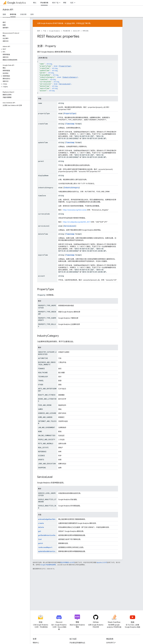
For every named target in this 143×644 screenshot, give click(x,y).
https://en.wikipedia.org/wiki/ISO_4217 (77, 222)
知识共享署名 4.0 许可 (67, 562)
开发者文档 (66, 31)
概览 (35, 3)
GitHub (69, 23)
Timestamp (70, 124)
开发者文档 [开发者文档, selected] (44, 3)
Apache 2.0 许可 (102, 562)
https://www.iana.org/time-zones (75, 210)
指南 (4, 14)
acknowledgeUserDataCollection (52, 519)
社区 (72, 3)
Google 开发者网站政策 (48, 565)
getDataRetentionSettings (49, 535)
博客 (65, 3)
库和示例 (23, 14)
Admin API (8, 10)
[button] (15, 49)
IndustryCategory (70, 77)
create (41, 523)
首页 (39, 31)
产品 (44, 31)
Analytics (16, 3)
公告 (82, 23)
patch (40, 543)
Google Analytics (54, 31)
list (40, 539)
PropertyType (65, 66)
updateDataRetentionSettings (51, 551)
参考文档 (85, 31)
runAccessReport (45, 547)
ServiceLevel (65, 84)
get (40, 531)
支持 (32, 14)
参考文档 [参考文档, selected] (13, 14)
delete (41, 527)
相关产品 (55, 3)
